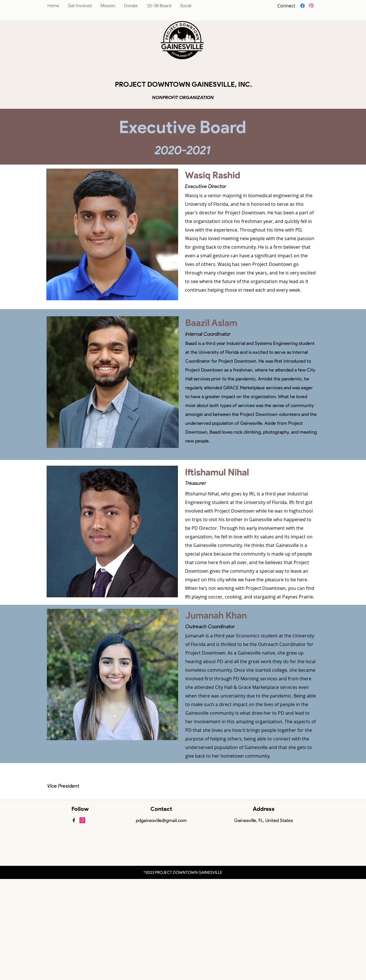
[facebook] (303, 6)
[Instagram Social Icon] (82, 820)
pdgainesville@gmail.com (161, 820)
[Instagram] (311, 6)
